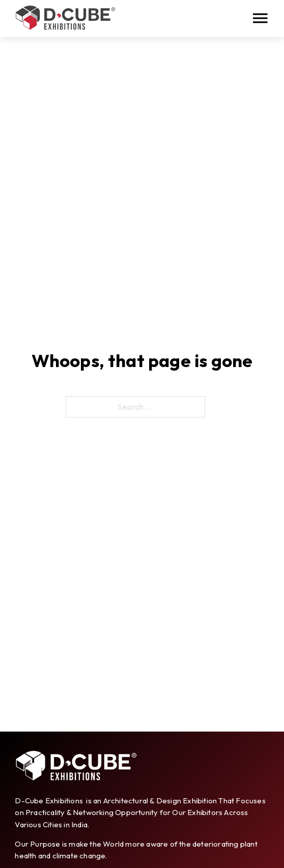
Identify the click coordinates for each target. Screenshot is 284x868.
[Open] (260, 18)
